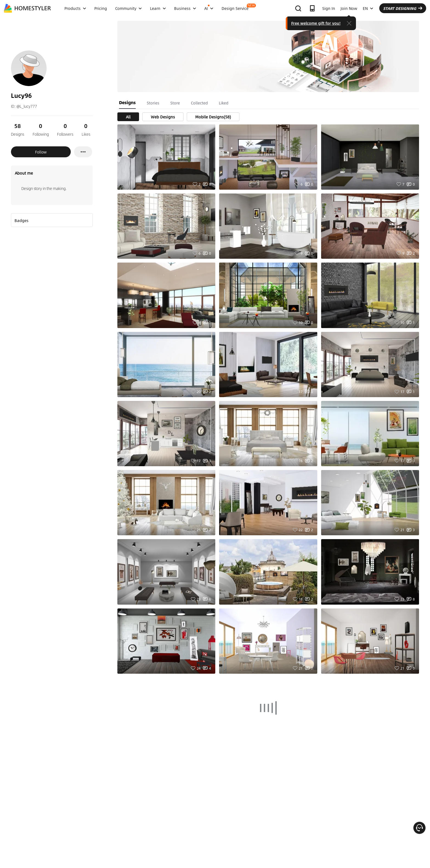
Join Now (349, 8)
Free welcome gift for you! (316, 23)
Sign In (329, 8)
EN (368, 8)
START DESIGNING (403, 8)
